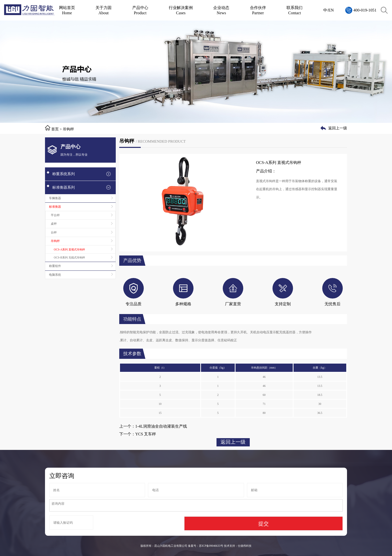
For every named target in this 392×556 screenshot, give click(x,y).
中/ (326, 10)
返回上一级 (338, 128)
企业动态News (221, 10)
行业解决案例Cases (181, 10)
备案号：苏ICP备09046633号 (205, 546)
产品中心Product (140, 10)
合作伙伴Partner (258, 10)
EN (331, 10)
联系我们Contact (294, 10)
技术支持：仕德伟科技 (238, 546)
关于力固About (103, 10)
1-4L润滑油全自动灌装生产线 (161, 426)
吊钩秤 (68, 129)
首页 (55, 129)
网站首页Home (67, 10)
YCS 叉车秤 (146, 434)
